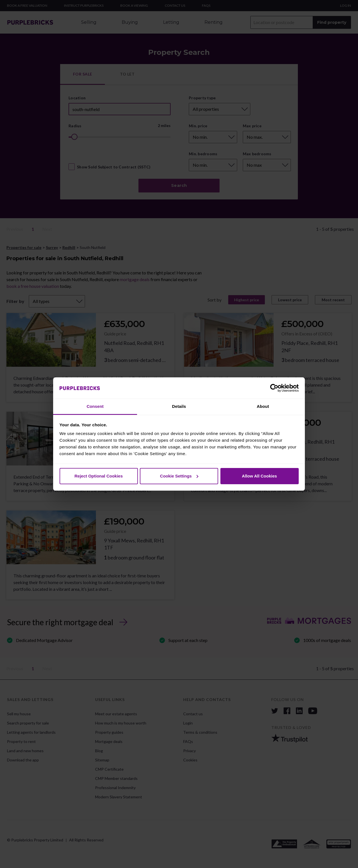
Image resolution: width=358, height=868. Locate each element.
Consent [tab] (95, 406)
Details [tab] (179, 406)
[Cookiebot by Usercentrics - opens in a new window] (274, 388)
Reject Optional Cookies (99, 476)
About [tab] (263, 406)
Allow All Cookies (259, 476)
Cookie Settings (179, 476)
